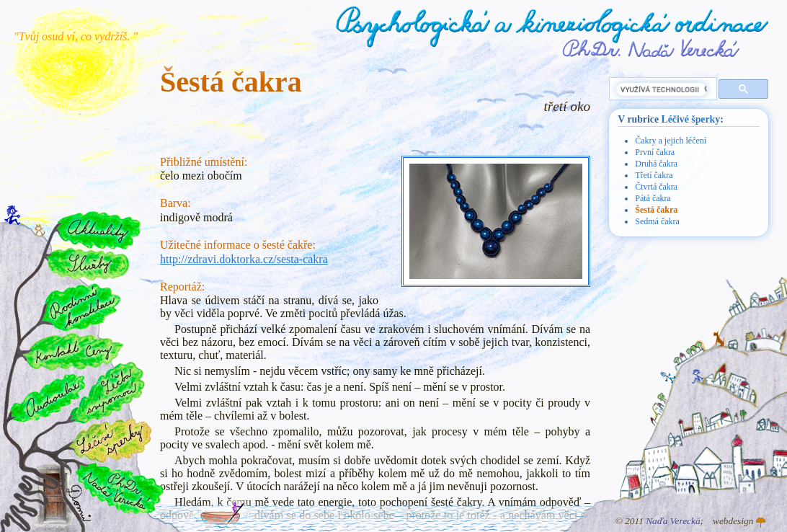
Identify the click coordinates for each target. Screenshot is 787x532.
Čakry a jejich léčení (671, 141)
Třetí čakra (654, 175)
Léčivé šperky (691, 119)
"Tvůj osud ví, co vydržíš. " (76, 36)
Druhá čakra (656, 164)
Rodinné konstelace (80, 307)
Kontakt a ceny (72, 351)
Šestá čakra (656, 210)
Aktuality (98, 230)
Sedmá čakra (657, 221)
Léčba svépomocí (108, 393)
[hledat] (662, 89)
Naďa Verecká (673, 521)
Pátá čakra (653, 198)
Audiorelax (48, 398)
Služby (87, 265)
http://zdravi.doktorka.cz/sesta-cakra (244, 259)
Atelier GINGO (761, 523)
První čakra (655, 152)
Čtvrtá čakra (656, 187)
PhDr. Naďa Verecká (652, 48)
